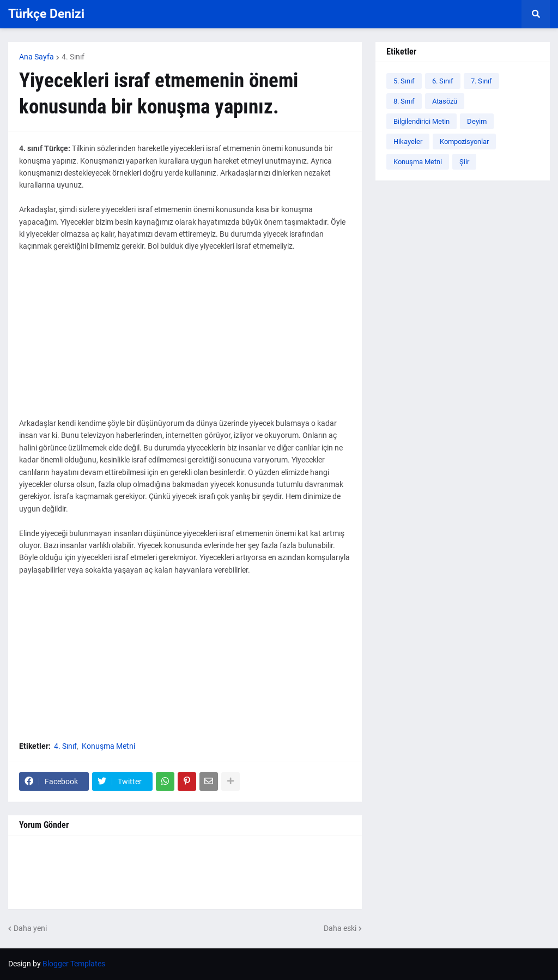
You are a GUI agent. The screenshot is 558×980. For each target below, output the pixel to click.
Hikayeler (408, 142)
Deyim (477, 121)
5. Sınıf (404, 81)
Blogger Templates (74, 964)
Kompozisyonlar (464, 142)
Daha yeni (30, 928)
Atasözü (445, 101)
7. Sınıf (481, 81)
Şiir (464, 162)
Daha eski (340, 928)
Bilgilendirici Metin (421, 121)
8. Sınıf (404, 101)
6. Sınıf (443, 81)
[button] (536, 14)
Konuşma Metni (108, 746)
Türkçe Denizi (46, 14)
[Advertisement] (185, 341)
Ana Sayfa (37, 57)
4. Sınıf (73, 57)
